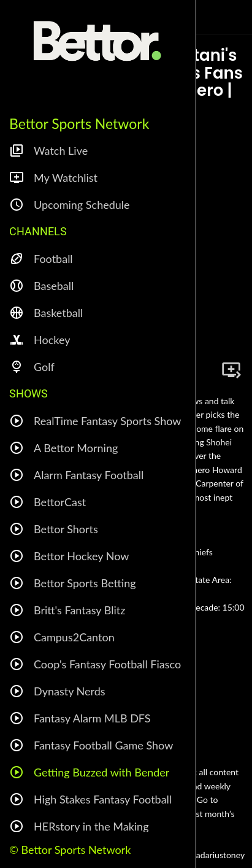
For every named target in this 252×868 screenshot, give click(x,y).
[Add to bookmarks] (231, 370)
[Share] (202, 370)
